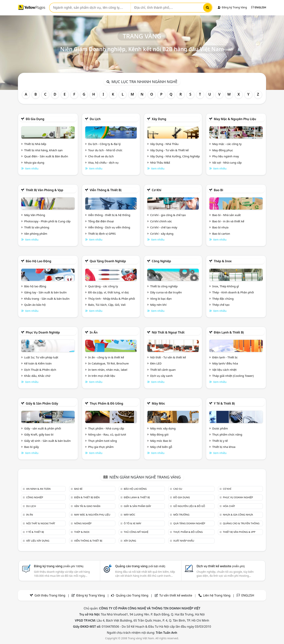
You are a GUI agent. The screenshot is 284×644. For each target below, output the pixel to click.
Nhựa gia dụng (34, 162)
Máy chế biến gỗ (161, 447)
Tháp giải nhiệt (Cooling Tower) (233, 376)
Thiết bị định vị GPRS (102, 234)
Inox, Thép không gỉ (226, 286)
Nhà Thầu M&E (160, 162)
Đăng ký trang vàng (59, 566)
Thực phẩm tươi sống (103, 441)
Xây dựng (159, 119)
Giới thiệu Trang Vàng (50, 595)
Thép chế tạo (221, 305)
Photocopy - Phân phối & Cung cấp (47, 221)
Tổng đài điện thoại (101, 221)
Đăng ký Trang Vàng (232, 7)
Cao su (178, 489)
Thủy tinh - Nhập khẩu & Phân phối (112, 299)
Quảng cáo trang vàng (140, 566)
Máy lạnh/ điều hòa (225, 363)
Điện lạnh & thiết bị (229, 332)
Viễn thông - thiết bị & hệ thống (109, 215)
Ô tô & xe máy (132, 523)
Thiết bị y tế (220, 441)
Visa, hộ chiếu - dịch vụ (103, 162)
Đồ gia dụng (35, 119)
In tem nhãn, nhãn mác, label (108, 370)
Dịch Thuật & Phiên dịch (40, 370)
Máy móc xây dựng (163, 428)
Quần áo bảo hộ (35, 305)
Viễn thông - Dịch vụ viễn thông (109, 227)
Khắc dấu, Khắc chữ (37, 376)
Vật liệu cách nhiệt (224, 370)
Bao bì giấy (32, 447)
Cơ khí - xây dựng (162, 234)
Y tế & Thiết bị (224, 403)
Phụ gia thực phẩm (101, 447)
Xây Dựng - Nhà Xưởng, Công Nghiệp (175, 156)
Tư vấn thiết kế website (176, 595)
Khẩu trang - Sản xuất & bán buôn (47, 299)
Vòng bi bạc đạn (161, 299)
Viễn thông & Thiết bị (106, 190)
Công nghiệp (161, 261)
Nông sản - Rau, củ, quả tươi (107, 434)
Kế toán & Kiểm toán (38, 363)
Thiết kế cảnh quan (163, 370)
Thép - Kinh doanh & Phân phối (233, 292)
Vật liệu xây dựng (38, 541)
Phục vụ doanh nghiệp (43, 332)
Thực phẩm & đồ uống (106, 403)
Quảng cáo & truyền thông (241, 523)
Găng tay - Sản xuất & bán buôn (45, 292)
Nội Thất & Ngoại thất (168, 332)
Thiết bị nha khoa (224, 447)
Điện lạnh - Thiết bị (225, 357)
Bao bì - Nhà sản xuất (227, 215)
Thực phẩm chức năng (227, 434)
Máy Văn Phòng (35, 215)
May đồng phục (223, 150)
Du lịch (95, 119)
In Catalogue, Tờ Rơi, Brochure (108, 363)
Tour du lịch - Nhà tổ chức (105, 150)
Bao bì (218, 190)
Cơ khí (156, 190)
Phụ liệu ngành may (226, 156)
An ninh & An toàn (38, 489)
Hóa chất (229, 506)
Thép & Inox (223, 261)
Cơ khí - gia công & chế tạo (168, 215)
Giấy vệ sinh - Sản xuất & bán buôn (47, 441)
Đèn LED (156, 363)
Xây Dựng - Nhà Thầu (164, 144)
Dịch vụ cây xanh (161, 376)
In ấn (94, 332)
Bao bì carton (221, 234)
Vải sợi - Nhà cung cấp (227, 162)
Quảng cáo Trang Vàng (132, 595)
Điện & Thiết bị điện (87, 497)
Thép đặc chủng (223, 299)
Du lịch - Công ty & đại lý (104, 144)
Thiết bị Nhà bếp (35, 144)
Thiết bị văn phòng (37, 227)
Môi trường (181, 515)
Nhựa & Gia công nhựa (238, 515)
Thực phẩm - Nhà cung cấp (106, 428)
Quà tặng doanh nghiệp (108, 261)
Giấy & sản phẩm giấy (42, 403)
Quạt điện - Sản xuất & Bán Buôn (46, 156)
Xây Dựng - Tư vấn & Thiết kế (169, 150)
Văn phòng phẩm (36, 234)
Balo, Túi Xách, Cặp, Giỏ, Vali (107, 305)
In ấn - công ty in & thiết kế (106, 357)
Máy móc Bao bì (161, 441)
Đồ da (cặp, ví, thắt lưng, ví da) (108, 292)
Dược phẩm (220, 428)
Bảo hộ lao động (38, 261)
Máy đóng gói (159, 434)
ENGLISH (259, 7)
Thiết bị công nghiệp (164, 286)
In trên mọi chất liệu (102, 376)
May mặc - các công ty (227, 144)
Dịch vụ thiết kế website (221, 566)
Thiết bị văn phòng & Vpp (44, 190)
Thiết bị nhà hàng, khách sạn (43, 150)
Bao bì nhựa (220, 227)
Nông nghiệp (83, 523)
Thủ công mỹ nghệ (136, 532)
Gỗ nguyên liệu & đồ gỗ (189, 506)
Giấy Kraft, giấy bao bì (39, 434)
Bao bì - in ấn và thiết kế (228, 221)
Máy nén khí (158, 305)
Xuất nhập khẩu (184, 541)
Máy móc (158, 403)
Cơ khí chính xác (161, 221)
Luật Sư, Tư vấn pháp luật (41, 357)
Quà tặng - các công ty (103, 286)
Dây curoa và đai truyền (166, 292)
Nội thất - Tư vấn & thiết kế (168, 357)
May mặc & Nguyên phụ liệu (235, 119)
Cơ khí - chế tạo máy (164, 227)
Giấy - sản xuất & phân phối (43, 428)
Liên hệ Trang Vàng (217, 595)
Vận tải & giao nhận (87, 506)
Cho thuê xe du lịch (101, 156)
